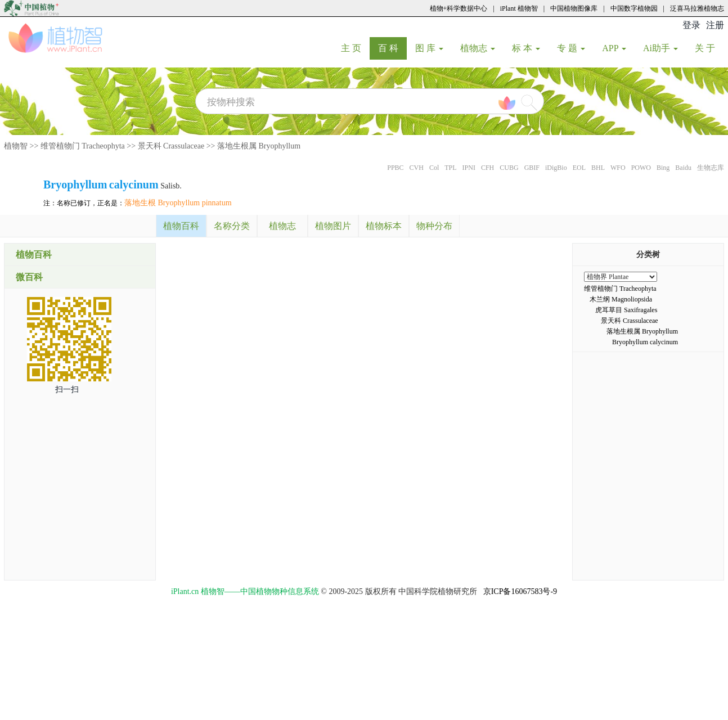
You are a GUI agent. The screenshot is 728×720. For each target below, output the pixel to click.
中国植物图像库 (574, 8)
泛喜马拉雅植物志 (697, 8)
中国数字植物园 (634, 8)
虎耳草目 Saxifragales (626, 310)
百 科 (392, 48)
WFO (618, 168)
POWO (641, 168)
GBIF (532, 168)
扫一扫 (67, 390)
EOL (579, 168)
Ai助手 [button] (660, 48)
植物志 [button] (478, 48)
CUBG (509, 168)
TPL (450, 168)
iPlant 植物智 (519, 8)
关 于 (709, 48)
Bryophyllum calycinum (645, 342)
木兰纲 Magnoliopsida (621, 299)
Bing (663, 168)
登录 (691, 25)
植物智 (16, 146)
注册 (715, 25)
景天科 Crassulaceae (171, 146)
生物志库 (711, 168)
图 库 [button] (429, 48)
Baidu (683, 168)
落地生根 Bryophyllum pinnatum (178, 203)
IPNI (469, 168)
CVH (417, 168)
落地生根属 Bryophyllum (259, 146)
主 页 (355, 48)
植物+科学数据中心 (459, 8)
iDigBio (556, 168)
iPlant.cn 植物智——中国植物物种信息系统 (245, 591)
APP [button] (614, 48)
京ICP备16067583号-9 (520, 591)
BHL (598, 168)
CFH (487, 168)
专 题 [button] (571, 48)
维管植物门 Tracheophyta (83, 146)
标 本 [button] (526, 48)
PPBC (395, 168)
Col (434, 168)
